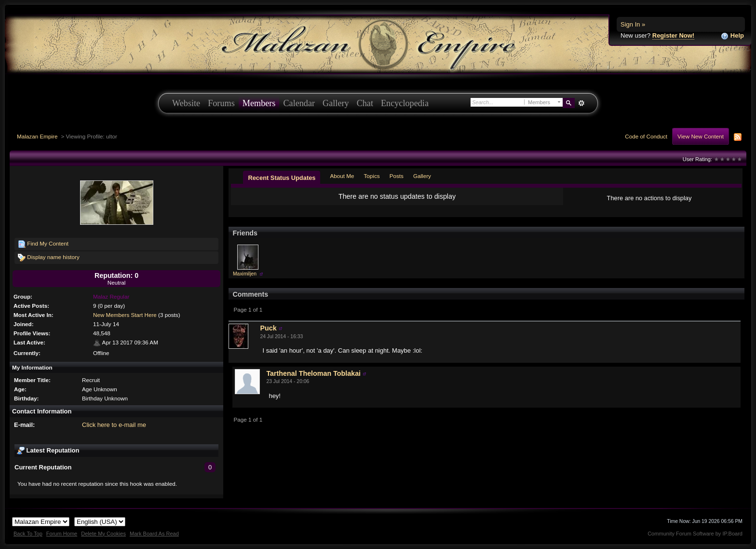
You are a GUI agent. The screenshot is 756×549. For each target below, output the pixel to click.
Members (259, 103)
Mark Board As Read (154, 534)
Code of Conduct (646, 136)
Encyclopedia (405, 103)
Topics (372, 176)
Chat (365, 103)
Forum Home (62, 534)
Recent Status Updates (282, 178)
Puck (268, 328)
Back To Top (28, 534)
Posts (397, 176)
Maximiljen (245, 274)
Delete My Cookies (103, 534)
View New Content (701, 136)
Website (186, 103)
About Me (342, 176)
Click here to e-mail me (114, 425)
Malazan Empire (37, 136)
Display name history (49, 258)
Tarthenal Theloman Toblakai (313, 373)
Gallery (336, 103)
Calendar (299, 103)
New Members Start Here (125, 315)
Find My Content (43, 244)
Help (732, 36)
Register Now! (673, 35)
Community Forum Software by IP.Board (695, 534)
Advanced (581, 103)
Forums (221, 103)
